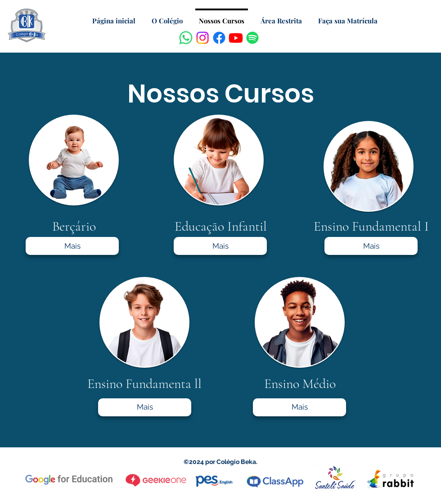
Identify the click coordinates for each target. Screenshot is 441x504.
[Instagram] (202, 38)
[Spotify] (252, 38)
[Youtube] (236, 38)
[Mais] (72, 246)
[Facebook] (219, 38)
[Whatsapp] (186, 38)
